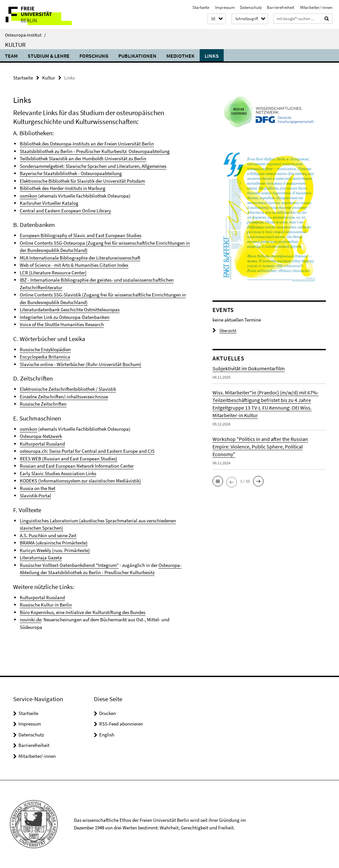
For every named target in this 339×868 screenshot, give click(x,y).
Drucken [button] (108, 713)
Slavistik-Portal (35, 496)
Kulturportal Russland (42, 444)
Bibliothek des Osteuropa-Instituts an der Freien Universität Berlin (87, 144)
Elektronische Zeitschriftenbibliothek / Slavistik (68, 389)
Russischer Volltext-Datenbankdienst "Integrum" (69, 565)
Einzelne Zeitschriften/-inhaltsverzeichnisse (64, 397)
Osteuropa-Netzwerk (41, 436)
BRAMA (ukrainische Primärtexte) (54, 543)
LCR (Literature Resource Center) (53, 273)
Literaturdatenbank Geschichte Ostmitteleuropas (70, 310)
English (107, 735)
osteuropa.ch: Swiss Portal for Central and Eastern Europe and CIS (87, 451)
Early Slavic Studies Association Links (58, 473)
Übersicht (224, 331)
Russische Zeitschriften (43, 404)
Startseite (201, 7)
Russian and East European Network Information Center (77, 466)
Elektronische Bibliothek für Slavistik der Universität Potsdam (82, 181)
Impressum (225, 7)
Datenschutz (251, 7)
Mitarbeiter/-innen (316, 7)
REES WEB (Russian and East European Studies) (69, 459)
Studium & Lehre (49, 56)
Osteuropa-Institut (25, 35)
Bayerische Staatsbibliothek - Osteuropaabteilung (71, 173)
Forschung (94, 56)
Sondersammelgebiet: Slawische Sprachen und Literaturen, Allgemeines (93, 166)
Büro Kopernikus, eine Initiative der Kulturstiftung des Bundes (83, 612)
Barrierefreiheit (281, 7)
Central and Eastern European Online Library (65, 211)
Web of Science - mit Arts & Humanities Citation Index (74, 265)
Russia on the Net (38, 488)
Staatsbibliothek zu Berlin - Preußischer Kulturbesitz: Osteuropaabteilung (95, 151)
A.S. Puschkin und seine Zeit (48, 535)
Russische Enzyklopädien (45, 349)
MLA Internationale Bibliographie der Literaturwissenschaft (80, 258)
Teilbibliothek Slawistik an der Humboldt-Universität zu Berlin (83, 158)
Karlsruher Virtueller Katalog (49, 203)
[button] (217, 19)
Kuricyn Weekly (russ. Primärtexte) (55, 550)
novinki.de (30, 620)
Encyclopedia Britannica (45, 357)
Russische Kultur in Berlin (46, 605)
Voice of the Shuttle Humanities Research (62, 324)
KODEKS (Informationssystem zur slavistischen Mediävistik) (80, 481)
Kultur (15, 45)
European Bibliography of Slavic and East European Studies (81, 235)
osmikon (28, 196)
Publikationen (137, 56)
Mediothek (181, 56)
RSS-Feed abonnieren (121, 724)
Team (11, 56)
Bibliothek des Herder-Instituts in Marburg (63, 188)
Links (212, 56)
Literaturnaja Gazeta (41, 558)
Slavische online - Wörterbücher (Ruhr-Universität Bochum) (81, 364)
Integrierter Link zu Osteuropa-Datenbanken (65, 317)
